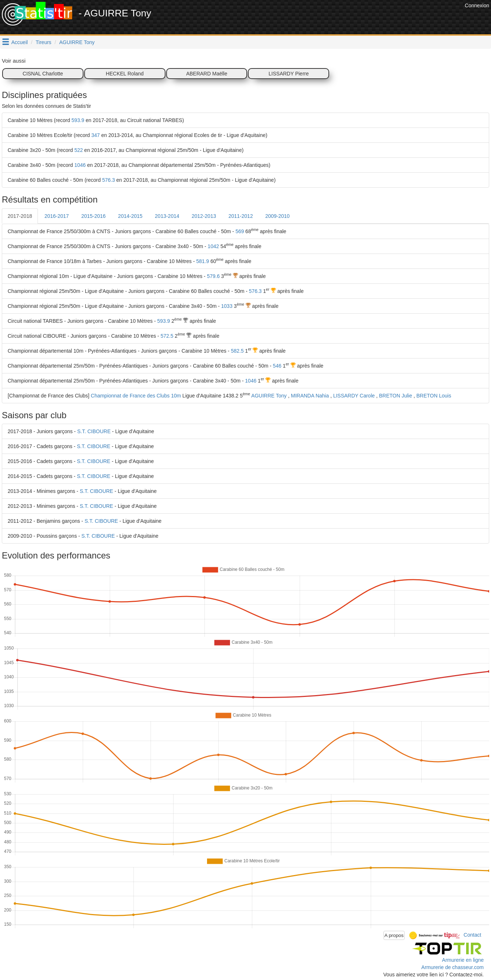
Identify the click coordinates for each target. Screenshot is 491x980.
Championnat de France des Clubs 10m (136, 396)
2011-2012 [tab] (241, 216)
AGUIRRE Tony (77, 42)
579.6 (213, 276)
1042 (213, 246)
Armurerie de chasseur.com (453, 967)
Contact (472, 935)
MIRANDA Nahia (310, 396)
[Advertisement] (330, 18)
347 (96, 135)
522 (79, 150)
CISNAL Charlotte (43, 74)
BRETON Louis (434, 396)
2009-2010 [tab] (278, 216)
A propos (394, 935)
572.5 (167, 336)
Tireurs (44, 42)
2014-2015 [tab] (130, 216)
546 (277, 366)
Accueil (20, 42)
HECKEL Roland (125, 74)
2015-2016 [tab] (93, 216)
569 (240, 231)
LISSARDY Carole (354, 396)
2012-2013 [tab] (204, 216)
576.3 (108, 180)
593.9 (78, 120)
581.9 (202, 261)
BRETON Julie (396, 396)
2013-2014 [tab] (167, 216)
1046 (80, 165)
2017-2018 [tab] (20, 216)
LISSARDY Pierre (289, 74)
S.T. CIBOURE (94, 431)
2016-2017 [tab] (57, 216)
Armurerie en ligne (463, 960)
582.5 (237, 351)
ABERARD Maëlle (207, 74)
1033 (227, 306)
